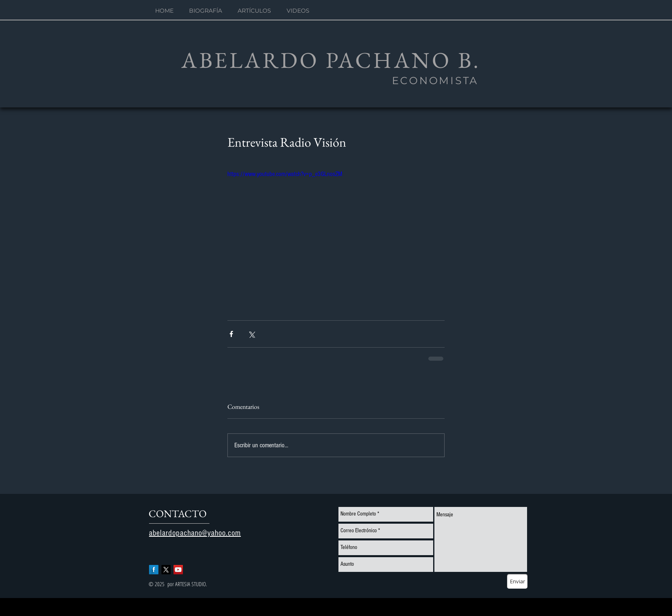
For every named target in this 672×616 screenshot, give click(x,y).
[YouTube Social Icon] (178, 570)
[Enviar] (517, 581)
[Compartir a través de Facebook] (231, 334)
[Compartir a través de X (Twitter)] (251, 334)
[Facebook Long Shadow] (154, 570)
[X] (166, 570)
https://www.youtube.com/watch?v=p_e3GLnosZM (285, 174)
